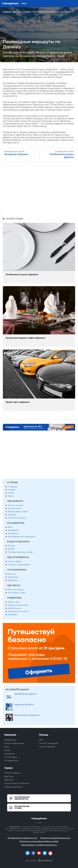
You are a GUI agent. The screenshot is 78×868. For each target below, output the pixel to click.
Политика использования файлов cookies (39, 841)
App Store (9, 776)
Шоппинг (12, 515)
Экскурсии (13, 577)
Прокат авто (14, 602)
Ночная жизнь (14, 508)
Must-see (12, 574)
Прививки (12, 614)
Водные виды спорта (18, 512)
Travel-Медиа (11, 757)
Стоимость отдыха (17, 518)
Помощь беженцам (13, 787)
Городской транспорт (18, 605)
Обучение (9, 780)
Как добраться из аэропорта (21, 537)
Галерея (12, 490)
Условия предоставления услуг (22, 838)
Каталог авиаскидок (14, 743)
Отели (7, 750)
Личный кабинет (12, 773)
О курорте (13, 487)
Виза (10, 527)
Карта (11, 496)
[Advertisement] (39, 190)
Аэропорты (13, 533)
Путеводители (11, 761)
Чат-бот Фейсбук (47, 747)
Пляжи (11, 493)
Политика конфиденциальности (55, 838)
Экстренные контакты (18, 611)
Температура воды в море (20, 552)
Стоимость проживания (19, 565)
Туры (7, 747)
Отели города (14, 561)
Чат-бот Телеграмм (48, 743)
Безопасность (15, 608)
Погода (11, 546)
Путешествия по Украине (17, 783)
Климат (11, 549)
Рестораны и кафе (17, 593)
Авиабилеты (14, 530)
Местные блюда (16, 590)
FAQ (41, 740)
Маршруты (13, 580)
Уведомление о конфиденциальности (39, 845)
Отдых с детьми (16, 505)
